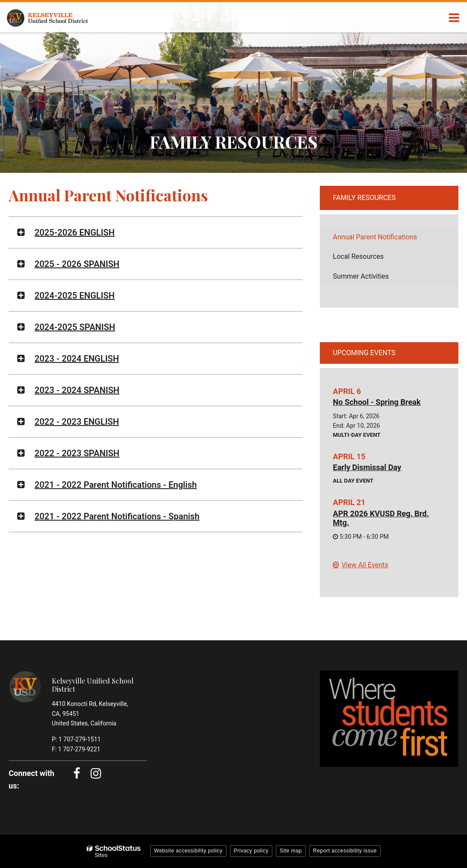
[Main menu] (454, 17)
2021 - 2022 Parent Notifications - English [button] (116, 485)
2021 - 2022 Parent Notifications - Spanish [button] (117, 516)
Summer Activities (361, 276)
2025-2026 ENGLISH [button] (75, 232)
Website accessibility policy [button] (188, 851)
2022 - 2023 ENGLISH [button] (77, 422)
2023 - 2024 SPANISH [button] (77, 390)
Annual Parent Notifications (375, 237)
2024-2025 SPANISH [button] (75, 327)
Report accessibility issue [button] (345, 851)
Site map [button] (291, 851)
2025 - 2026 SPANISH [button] (77, 264)
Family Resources (364, 198)
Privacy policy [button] (251, 851)
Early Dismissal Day (367, 467)
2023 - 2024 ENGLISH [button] (77, 359)
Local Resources (358, 256)
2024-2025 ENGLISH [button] (75, 296)
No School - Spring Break (377, 402)
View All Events (365, 565)
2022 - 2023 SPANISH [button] (77, 453)
